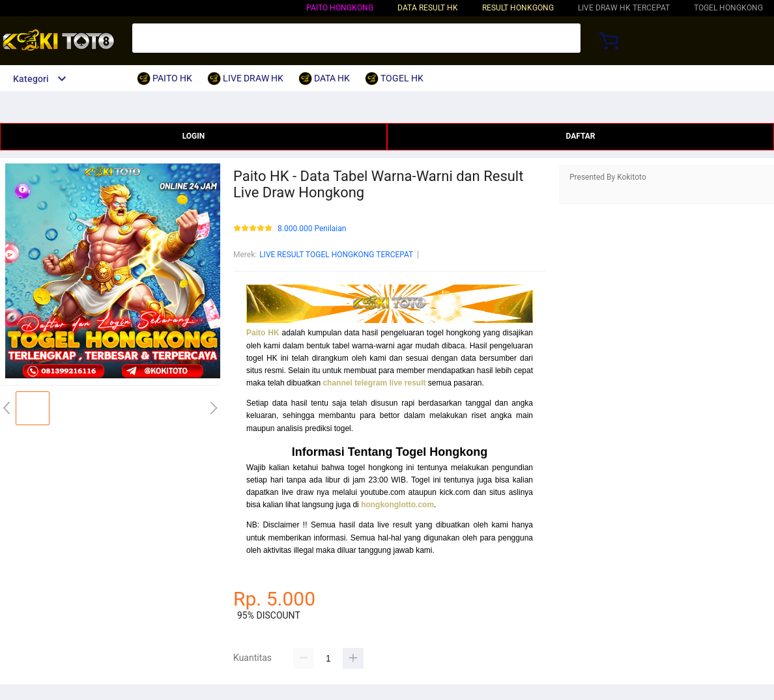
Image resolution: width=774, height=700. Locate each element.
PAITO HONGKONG (340, 8)
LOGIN (194, 136)
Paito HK (263, 333)
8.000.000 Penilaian (312, 229)
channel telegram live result (374, 383)
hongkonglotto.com (397, 505)
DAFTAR (580, 136)
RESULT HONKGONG (518, 8)
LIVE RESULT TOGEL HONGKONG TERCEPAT (336, 255)
